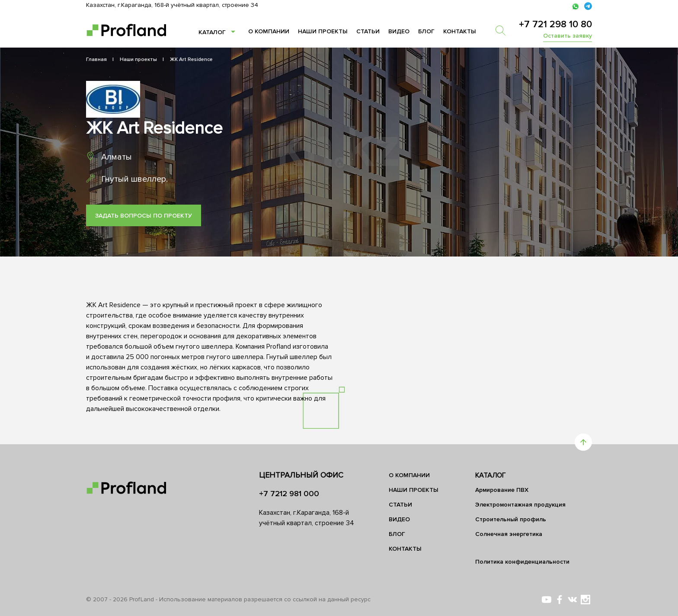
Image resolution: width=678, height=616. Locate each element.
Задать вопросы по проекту (144, 216)
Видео (399, 31)
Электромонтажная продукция (520, 505)
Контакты (460, 31)
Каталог (212, 32)
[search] (504, 30)
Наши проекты (323, 31)
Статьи (368, 31)
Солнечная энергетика (509, 534)
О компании (269, 31)
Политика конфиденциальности (522, 562)
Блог (426, 31)
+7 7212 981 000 (289, 494)
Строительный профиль (511, 519)
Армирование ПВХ (502, 490)
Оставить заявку (568, 36)
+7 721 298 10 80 (555, 24)
